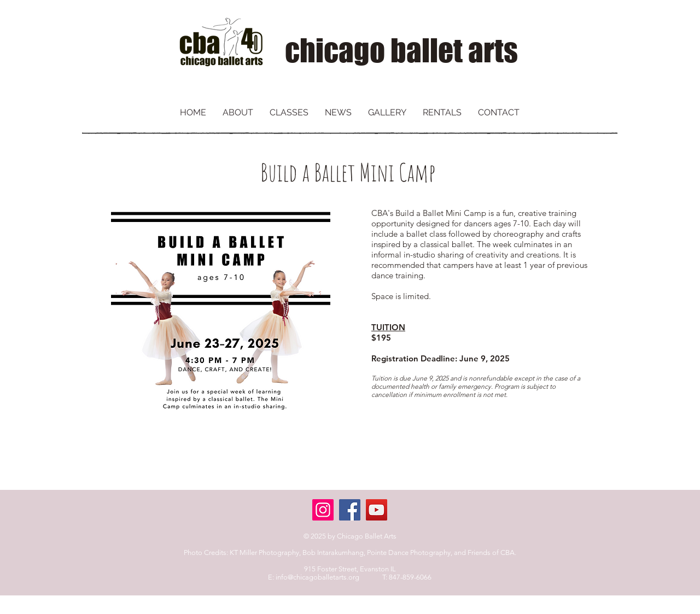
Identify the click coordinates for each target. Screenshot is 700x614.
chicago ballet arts (401, 51)
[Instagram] (323, 510)
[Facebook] (350, 510)
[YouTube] (377, 510)
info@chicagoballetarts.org (317, 577)
